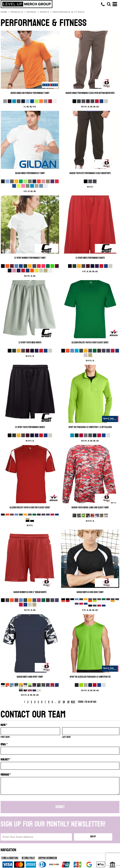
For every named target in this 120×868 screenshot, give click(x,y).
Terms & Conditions (10, 858)
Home (4, 12)
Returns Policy (28, 858)
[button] (109, 4)
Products (17, 12)
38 (64, 702)
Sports (45, 12)
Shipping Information (48, 858)
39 (68, 702)
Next (73, 702)
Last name (66, 737)
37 (59, 702)
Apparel (32, 12)
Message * (6, 775)
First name (5, 737)
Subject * (6, 760)
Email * (4, 744)
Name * (4, 725)
